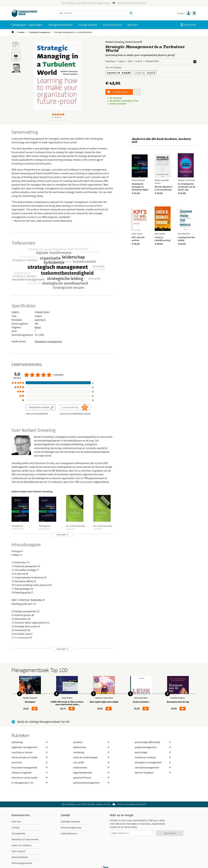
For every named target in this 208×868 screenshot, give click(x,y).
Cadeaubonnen (69, 834)
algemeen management (30, 747)
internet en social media (30, 778)
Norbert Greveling (115, 42)
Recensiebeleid (20, 857)
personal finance (91, 778)
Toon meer (61, 535)
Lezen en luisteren (22, 845)
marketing (91, 752)
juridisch (91, 742)
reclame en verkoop (153, 757)
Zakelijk (65, 815)
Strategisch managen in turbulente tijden (20, 529)
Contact (16, 828)
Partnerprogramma (22, 863)
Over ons (16, 822)
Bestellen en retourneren (25, 839)
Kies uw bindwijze (114, 68)
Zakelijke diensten (70, 822)
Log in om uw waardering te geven (75, 414)
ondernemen (91, 768)
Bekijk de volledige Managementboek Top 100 (43, 722)
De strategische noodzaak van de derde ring (187, 187)
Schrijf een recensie (39, 407)
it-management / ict (30, 783)
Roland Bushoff (134, 42)
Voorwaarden (19, 834)
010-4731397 (190, 25)
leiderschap (91, 747)
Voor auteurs (18, 851)
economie (30, 763)
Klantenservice (21, 815)
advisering (30, 742)
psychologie (153, 752)
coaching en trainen (30, 752)
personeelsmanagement (91, 783)
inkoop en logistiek (30, 773)
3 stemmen (57, 117)
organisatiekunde (91, 773)
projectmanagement (153, 747)
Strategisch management (40, 32)
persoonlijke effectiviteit (153, 742)
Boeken (21, 32)
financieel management (30, 768)
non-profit (91, 763)
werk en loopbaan (153, 773)
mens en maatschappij (91, 757)
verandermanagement (153, 768)
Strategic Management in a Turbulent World (73, 32)
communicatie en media (30, 757)
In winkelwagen (120, 92)
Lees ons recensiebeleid (37, 414)
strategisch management (153, 763)
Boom (38, 327)
